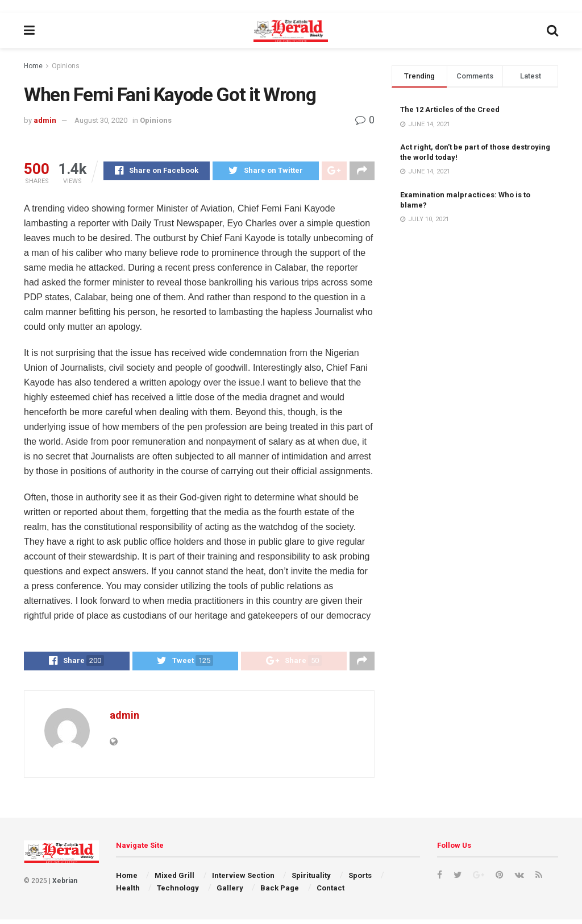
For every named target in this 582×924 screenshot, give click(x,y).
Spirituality (311, 880)
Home (33, 66)
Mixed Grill (174, 880)
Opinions (66, 66)
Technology (178, 892)
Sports (360, 880)
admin (45, 120)
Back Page (280, 892)
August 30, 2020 (101, 120)
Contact (331, 892)
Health (128, 892)
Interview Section (243, 880)
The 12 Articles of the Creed (450, 109)
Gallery (230, 892)
